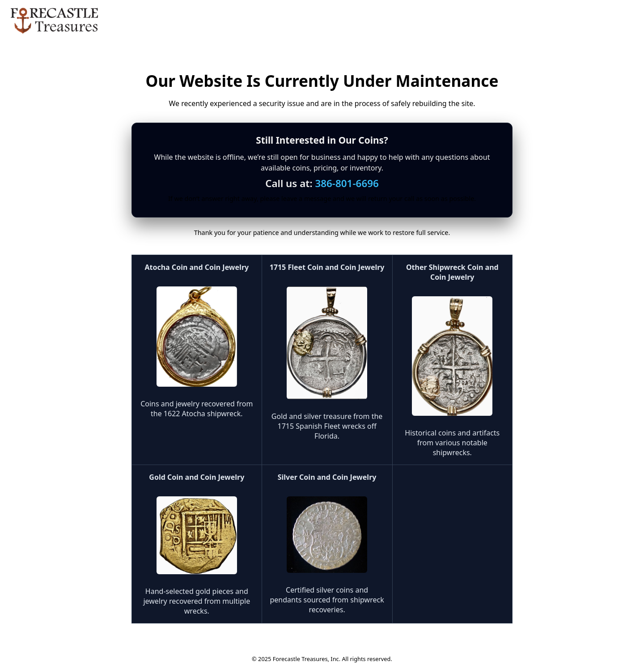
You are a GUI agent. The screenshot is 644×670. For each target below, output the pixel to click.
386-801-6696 (347, 183)
